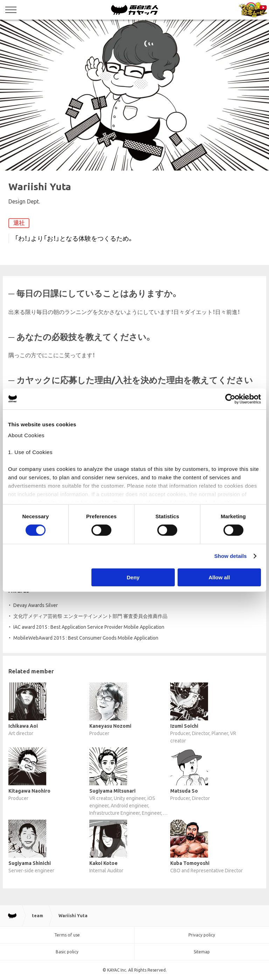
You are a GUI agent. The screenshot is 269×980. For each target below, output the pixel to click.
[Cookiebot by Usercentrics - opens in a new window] (230, 399)
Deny (133, 577)
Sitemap (202, 952)
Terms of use (67, 935)
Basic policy (67, 952)
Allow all (219, 577)
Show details (231, 556)
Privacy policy (202, 935)
